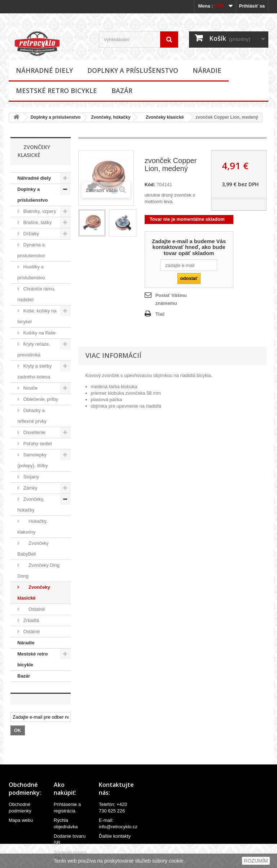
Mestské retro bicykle (56, 91)
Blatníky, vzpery (39, 211)
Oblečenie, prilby (40, 399)
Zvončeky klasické (162, 117)
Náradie (207, 70)
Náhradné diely (44, 70)
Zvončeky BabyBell (33, 549)
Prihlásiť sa (252, 6)
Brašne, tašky (37, 222)
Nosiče (30, 388)
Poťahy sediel (37, 444)
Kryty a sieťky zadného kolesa (34, 371)
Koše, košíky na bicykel (37, 316)
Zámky (30, 488)
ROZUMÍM (256, 861)
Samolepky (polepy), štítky (33, 460)
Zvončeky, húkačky (111, 117)
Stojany (30, 477)
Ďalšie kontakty (115, 836)
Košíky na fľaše (39, 333)
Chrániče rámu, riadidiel (36, 294)
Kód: (150, 185)
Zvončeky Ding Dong (38, 571)
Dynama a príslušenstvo (31, 250)
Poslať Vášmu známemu (171, 299)
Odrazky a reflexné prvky (32, 416)
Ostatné (34, 609)
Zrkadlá (30, 620)
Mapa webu (21, 820)
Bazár (122, 91)
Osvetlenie (34, 432)
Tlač (160, 314)
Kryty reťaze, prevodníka (34, 349)
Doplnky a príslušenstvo (133, 70)
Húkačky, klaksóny (32, 527)
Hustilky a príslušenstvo (31, 272)
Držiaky (30, 234)
